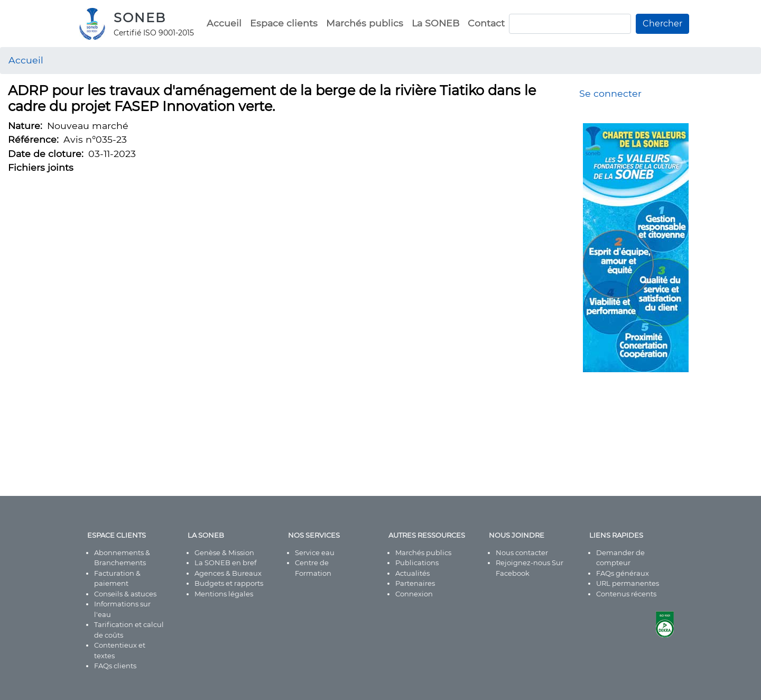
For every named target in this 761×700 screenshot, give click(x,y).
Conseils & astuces (125, 594)
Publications (417, 563)
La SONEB (435, 23)
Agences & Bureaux (228, 573)
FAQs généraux (623, 573)
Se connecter (610, 93)
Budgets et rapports (229, 583)
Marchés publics (365, 23)
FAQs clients (115, 666)
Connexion (414, 594)
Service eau (315, 552)
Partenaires (415, 583)
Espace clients (284, 23)
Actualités (412, 573)
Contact (486, 23)
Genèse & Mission (224, 552)
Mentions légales (224, 594)
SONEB (140, 18)
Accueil (224, 23)
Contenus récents (626, 594)
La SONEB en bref (225, 563)
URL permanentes (628, 583)
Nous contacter (522, 552)
